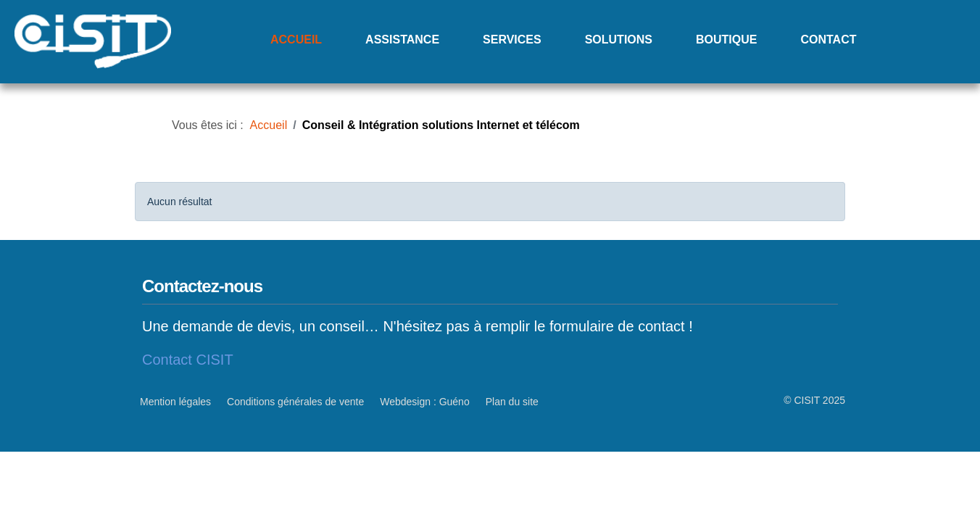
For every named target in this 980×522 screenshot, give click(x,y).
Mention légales (175, 402)
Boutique (726, 40)
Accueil (296, 40)
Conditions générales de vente (295, 402)
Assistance (402, 40)
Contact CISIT (188, 360)
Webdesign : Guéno (425, 402)
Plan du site (512, 402)
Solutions (619, 40)
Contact (828, 40)
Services (512, 40)
